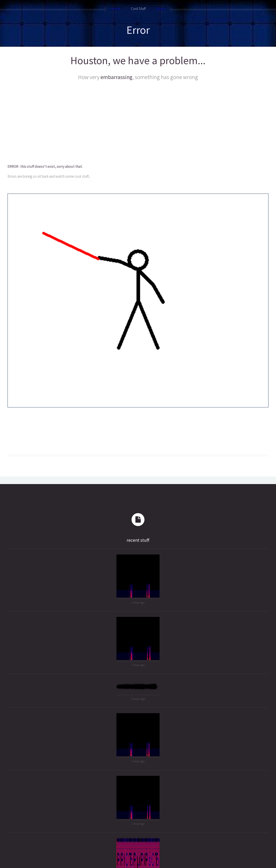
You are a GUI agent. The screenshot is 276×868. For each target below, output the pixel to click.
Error (138, 30)
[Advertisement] (138, 123)
